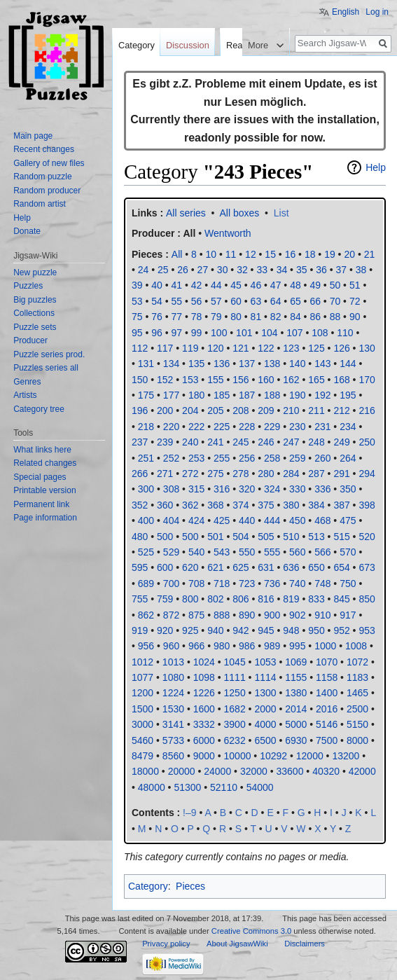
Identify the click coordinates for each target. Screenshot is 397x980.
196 (140, 410)
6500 (265, 740)
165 (316, 380)
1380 (296, 693)
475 (348, 520)
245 (241, 442)
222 (196, 427)
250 (367, 442)
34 (282, 270)
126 (341, 348)
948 (291, 630)
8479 (142, 756)
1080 (173, 677)
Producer (30, 340)
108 (320, 333)
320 (247, 489)
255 (222, 458)
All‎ (177, 254)
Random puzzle (42, 177)
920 (165, 630)
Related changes (45, 463)
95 (137, 333)
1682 (235, 709)
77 (177, 317)
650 (316, 567)
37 (341, 270)
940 (215, 630)
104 (269, 333)
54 (157, 301)
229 (272, 427)
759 (165, 599)
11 (231, 254)
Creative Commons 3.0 (251, 931)
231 (322, 427)
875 (196, 615)
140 (297, 364)
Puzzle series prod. (49, 354)
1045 (235, 662)
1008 (356, 646)
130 (367, 348)
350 (348, 489)
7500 (327, 740)
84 (295, 317)
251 (146, 458)
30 (223, 270)
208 (241, 410)
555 (272, 552)
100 (219, 333)
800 (190, 599)
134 (171, 364)
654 (341, 567)
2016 (327, 709)
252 (171, 458)
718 (222, 584)
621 (215, 567)
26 (183, 270)
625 (241, 567)
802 (215, 599)
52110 (224, 787)
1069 (296, 662)
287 (316, 474)
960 (171, 646)
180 (196, 395)
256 (247, 458)
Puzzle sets (35, 327)
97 (177, 333)
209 (266, 410)
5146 (327, 724)
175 (146, 395)
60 (236, 301)
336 (322, 489)
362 (190, 505)
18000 (145, 771)
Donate (27, 231)
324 (272, 489)
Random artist (40, 204)
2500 (357, 709)
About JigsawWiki (237, 944)
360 (165, 505)
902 (297, 615)
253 (196, 458)
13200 (346, 756)
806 (241, 599)
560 (297, 552)
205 (215, 410)
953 (367, 630)
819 (291, 599)
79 (216, 317)
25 (163, 270)
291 (341, 474)
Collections (34, 313)
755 (140, 599)
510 (291, 537)
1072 (357, 662)
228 (247, 427)
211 (316, 410)
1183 (357, 677)
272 (190, 474)
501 (215, 537)
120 (215, 348)
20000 (182, 771)
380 (291, 505)
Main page (33, 136)
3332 (204, 724)
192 (322, 395)
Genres (27, 382)
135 (196, 364)
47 (276, 285)
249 (341, 442)
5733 (173, 740)
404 (171, 520)
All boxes (240, 213)
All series (186, 213)
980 (222, 646)
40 (157, 285)
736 (272, 584)
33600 (290, 771)
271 (165, 474)
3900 (235, 724)
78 (197, 317)
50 (335, 285)
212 (341, 410)
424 (196, 520)
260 (322, 458)
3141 (173, 724)
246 (266, 442)
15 (270, 254)
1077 (142, 677)
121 (241, 348)
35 (302, 270)
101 (244, 333)
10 (211, 254)
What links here (42, 450)
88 (335, 317)
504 (241, 537)
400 (146, 520)
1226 (204, 693)
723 (247, 584)
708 (196, 584)
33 (262, 270)
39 (137, 285)
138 (272, 364)
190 (297, 395)
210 (291, 410)
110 (345, 333)
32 (242, 270)
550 (247, 552)
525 (146, 552)
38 (361, 270)
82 (276, 317)
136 (222, 364)
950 (316, 630)
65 (295, 301)
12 (251, 254)
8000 (357, 740)
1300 (265, 693)
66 (315, 301)
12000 (310, 756)
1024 (204, 662)
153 (190, 380)
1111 (235, 677)
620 (190, 567)
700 (171, 584)
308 (171, 489)
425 (222, 520)
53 (137, 301)
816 (266, 599)
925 (190, 630)
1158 (327, 677)
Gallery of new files (49, 163)
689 (146, 584)
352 (140, 505)
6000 (204, 740)
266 (140, 474)
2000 (265, 709)
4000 (265, 724)
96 (157, 333)
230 (297, 427)
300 (146, 489)
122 (266, 348)
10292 (273, 756)
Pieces (190, 886)
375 (266, 505)
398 (367, 505)
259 (297, 458)
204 (190, 410)
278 (241, 474)
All (189, 233)
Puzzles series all (46, 368)
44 (216, 285)
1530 (173, 709)
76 (157, 317)
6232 (235, 740)
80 (236, 317)
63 (256, 301)
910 (322, 615)
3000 (142, 724)
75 (137, 317)
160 (266, 380)
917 (348, 615)
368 (215, 505)
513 (316, 537)
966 (196, 646)
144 (348, 364)
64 (276, 301)
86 (315, 317)
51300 (187, 787)
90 (355, 317)
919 (140, 630)
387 (341, 505)
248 (316, 442)
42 (197, 285)
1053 (265, 662)
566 (322, 552)
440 (247, 520)
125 (316, 348)
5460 (142, 740)
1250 (235, 693)
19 (330, 254)
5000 (296, 724)
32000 (254, 771)
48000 (152, 787)
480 (140, 537)
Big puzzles (35, 300)
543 (222, 552)
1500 (142, 709)
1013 (173, 662)
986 (247, 646)
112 (140, 348)
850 (367, 599)
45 (236, 285)
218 (146, 427)
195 (348, 395)
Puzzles (28, 286)
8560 (173, 756)
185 (222, 395)
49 (315, 285)
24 (144, 270)
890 (247, 615)
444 (272, 520)
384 (316, 505)
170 (367, 380)
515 (341, 537)
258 (272, 458)
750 (348, 584)
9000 (204, 756)
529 (171, 552)
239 (165, 442)
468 (322, 520)
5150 (357, 724)
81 (256, 317)
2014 (296, 709)
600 (165, 567)
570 (348, 552)
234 (348, 427)
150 (140, 380)
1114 (265, 677)
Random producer (47, 191)
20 (349, 254)
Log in (377, 12)
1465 (357, 693)
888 (222, 615)
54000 (260, 787)
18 (310, 254)
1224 (173, 693)
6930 (296, 740)
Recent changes (44, 149)
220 (171, 427)
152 (165, 380)
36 (321, 270)
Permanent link (41, 504)
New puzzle (35, 272)
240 (190, 442)
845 (341, 599)
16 (291, 254)
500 (165, 537)
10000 (238, 756)
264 (348, 458)
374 (241, 505)
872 (171, 615)
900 (272, 615)
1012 (142, 662)
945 (266, 630)
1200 (142, 693)
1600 (204, 709)
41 (177, 285)
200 (165, 410)
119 (190, 348)
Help (376, 167)
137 (247, 364)
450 (297, 520)
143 (322, 364)
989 (272, 646)
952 (341, 630)
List (281, 213)
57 (216, 301)
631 (266, 567)
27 (203, 270)
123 (291, 348)
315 (196, 489)
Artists (25, 395)
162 (291, 380)
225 (222, 427)
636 (291, 567)
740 (297, 584)
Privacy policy (166, 944)
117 (165, 348)
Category (148, 886)
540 (196, 552)
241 (215, 442)
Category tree (39, 409)
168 (341, 380)
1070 (327, 662)
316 (222, 489)
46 (256, 285)
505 (266, 537)
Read (225, 73)
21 (370, 254)
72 (355, 301)
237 (140, 442)
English (346, 12)
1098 (204, 677)
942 (241, 630)
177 (171, 395)
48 (295, 285)
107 (294, 333)
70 (335, 301)
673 (367, 567)
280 (266, 474)
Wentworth (228, 233)
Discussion (188, 45)
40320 (326, 771)
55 (177, 301)
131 (146, 364)
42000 (362, 771)
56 (197, 301)
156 (241, 380)
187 (247, 395)
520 (367, 537)
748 (322, 584)
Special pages (40, 477)
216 (367, 410)
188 (272, 395)
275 (215, 474)
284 (291, 474)
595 (140, 567)
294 (367, 474)
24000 (217, 771)
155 (215, 380)
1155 (296, 677)
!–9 (189, 813)
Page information (45, 518)
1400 (327, 693)
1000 (325, 646)
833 (316, 599)
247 (291, 442)
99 (197, 333)
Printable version (44, 490)
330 (297, 489)
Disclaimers (305, 944)
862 (146, 615)
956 (146, 646)
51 (355, 285)
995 (297, 646)
